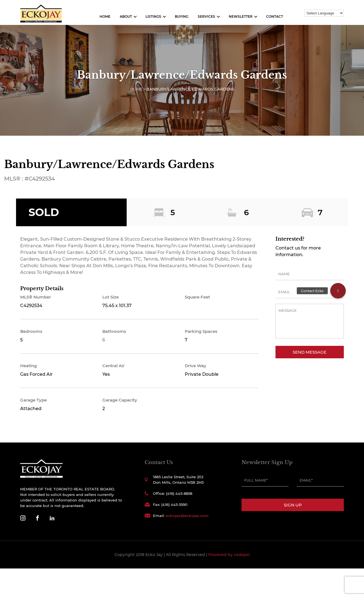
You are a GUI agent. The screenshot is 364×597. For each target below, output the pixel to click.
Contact (275, 16)
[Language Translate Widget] (324, 13)
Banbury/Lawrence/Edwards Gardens (190, 89)
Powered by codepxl (229, 555)
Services (206, 16)
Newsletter (241, 16)
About (126, 16)
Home (105, 16)
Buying (182, 16)
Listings (153, 16)
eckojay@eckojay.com (187, 516)
